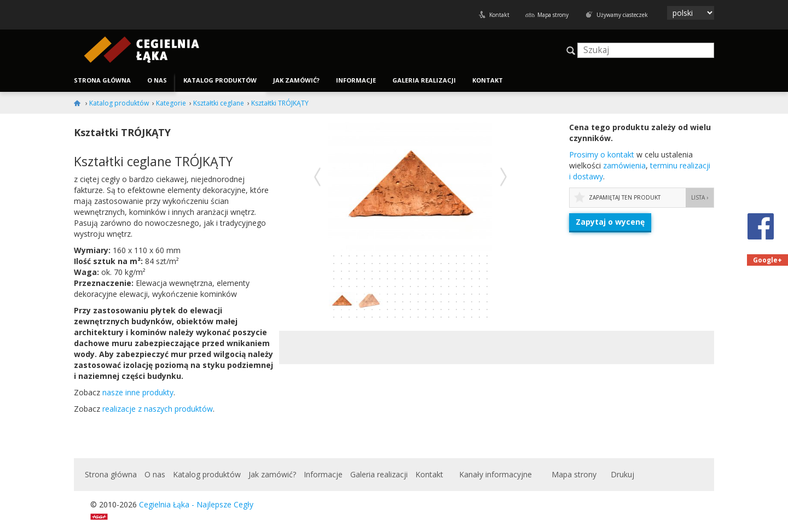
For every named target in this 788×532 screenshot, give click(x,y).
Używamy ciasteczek (622, 15)
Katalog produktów (220, 80)
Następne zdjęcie (503, 177)
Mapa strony (553, 15)
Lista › (700, 197)
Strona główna (102, 80)
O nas (157, 80)
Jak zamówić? (296, 80)
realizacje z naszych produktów (158, 409)
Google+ (767, 260)
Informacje (356, 80)
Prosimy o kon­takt (602, 154)
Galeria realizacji (424, 80)
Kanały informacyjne (496, 474)
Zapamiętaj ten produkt (625, 197)
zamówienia (624, 165)
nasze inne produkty (138, 392)
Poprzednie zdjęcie (317, 177)
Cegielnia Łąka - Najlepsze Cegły (196, 504)
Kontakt (499, 15)
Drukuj (622, 474)
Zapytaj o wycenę (610, 222)
